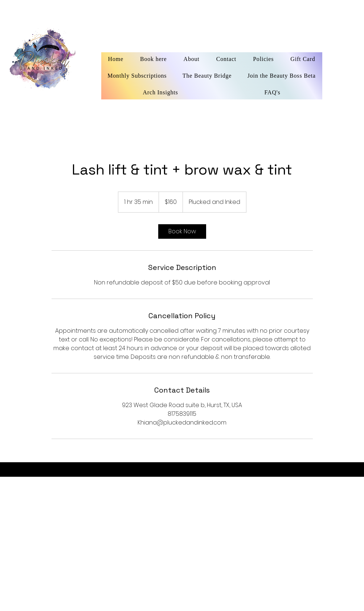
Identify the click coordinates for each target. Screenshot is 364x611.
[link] (182, 231)
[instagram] (74, 593)
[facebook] (58, 593)
